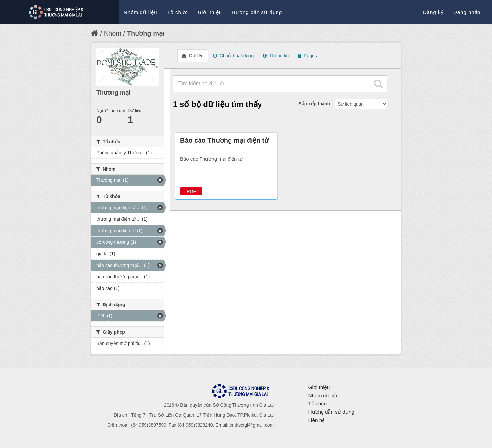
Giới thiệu (210, 12)
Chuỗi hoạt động (233, 56)
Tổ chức (178, 12)
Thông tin (276, 56)
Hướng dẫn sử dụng (257, 12)
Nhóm (113, 33)
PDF (191, 191)
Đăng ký (433, 12)
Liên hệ (316, 420)
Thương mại (146, 33)
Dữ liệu (193, 56)
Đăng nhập (467, 12)
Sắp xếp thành (314, 104)
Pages (307, 56)
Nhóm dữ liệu (140, 12)
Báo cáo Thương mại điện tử (224, 140)
